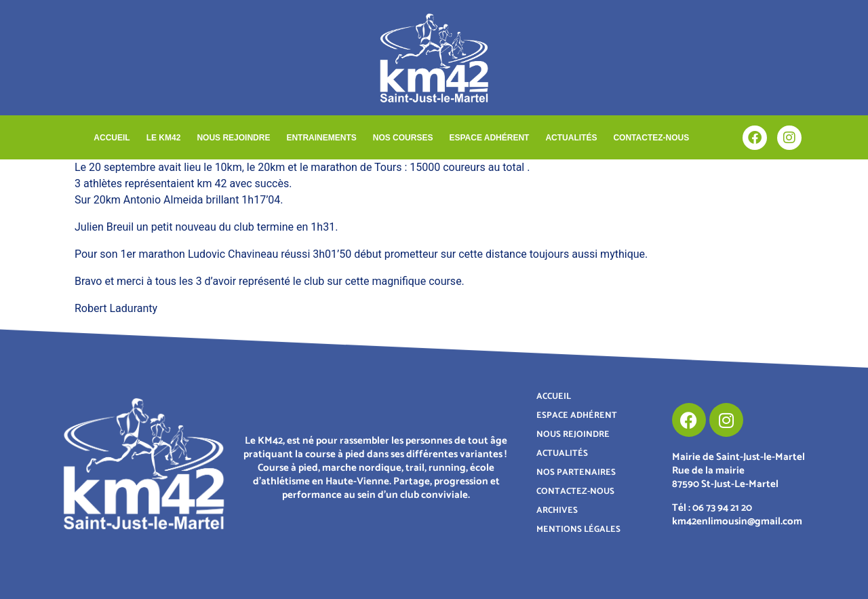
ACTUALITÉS (571, 138)
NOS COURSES (403, 138)
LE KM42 (164, 138)
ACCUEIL (112, 138)
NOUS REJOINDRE (233, 138)
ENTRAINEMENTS (321, 138)
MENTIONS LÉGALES (578, 529)
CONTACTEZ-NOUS (651, 138)
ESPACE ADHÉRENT (489, 138)
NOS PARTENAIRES (576, 472)
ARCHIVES (557, 510)
